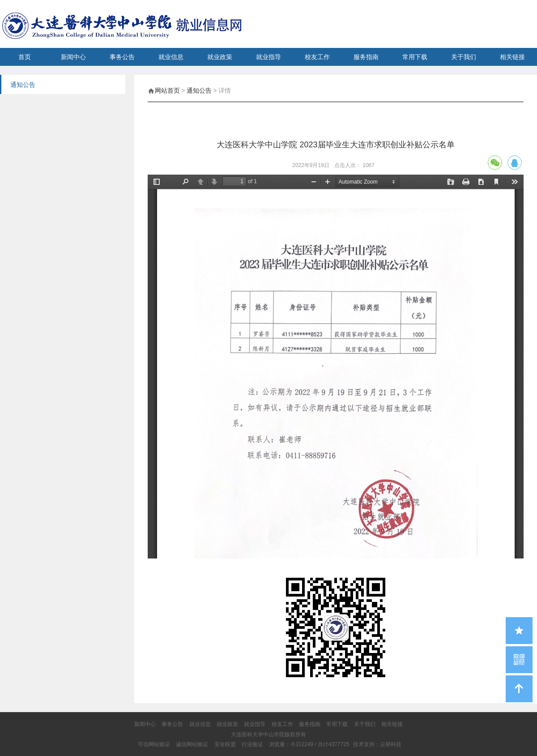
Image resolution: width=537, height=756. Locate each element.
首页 (25, 57)
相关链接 (512, 57)
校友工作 (317, 57)
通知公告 (199, 90)
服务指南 (366, 57)
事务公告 (122, 57)
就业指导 (268, 57)
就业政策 (220, 57)
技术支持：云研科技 (377, 744)
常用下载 (415, 57)
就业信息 (171, 57)
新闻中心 (73, 57)
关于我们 (464, 57)
